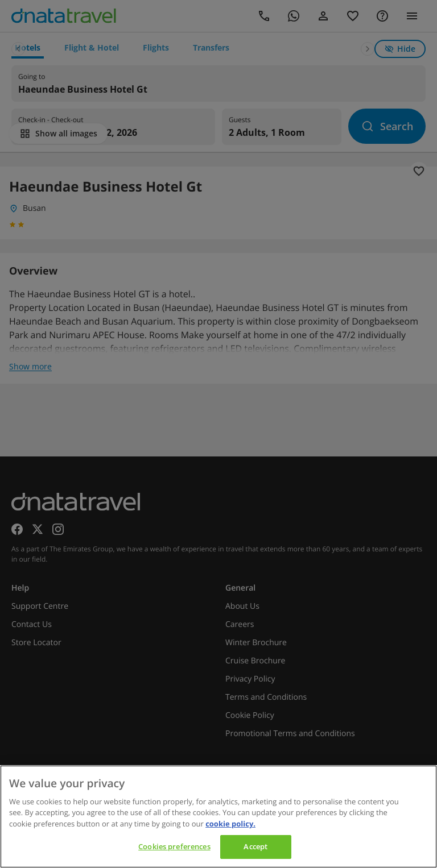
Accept (255, 846)
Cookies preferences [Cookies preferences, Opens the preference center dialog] (174, 846)
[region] (218, 817)
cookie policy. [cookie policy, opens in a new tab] (230, 824)
